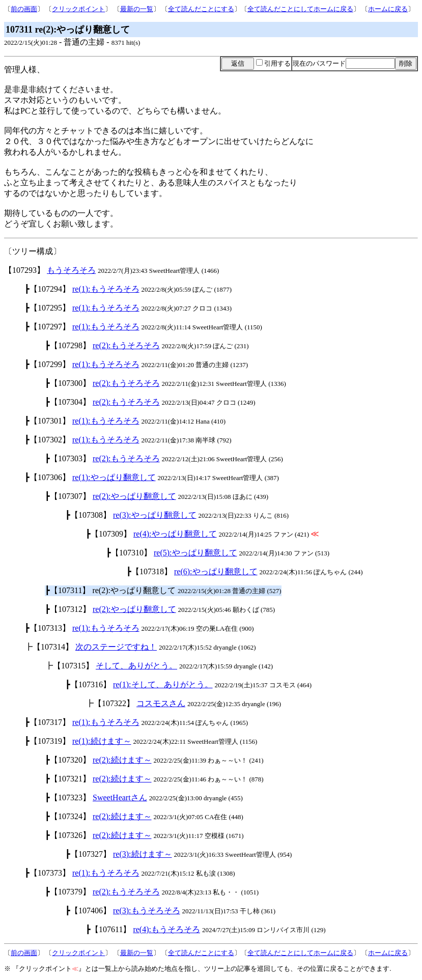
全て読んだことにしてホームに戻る (300, 9)
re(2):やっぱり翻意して (134, 496)
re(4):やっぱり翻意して (175, 534)
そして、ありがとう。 (136, 666)
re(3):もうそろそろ (147, 911)
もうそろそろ (71, 270)
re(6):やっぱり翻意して (216, 571)
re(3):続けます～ (143, 854)
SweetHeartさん (120, 797)
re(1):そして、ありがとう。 (163, 684)
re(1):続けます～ (102, 741)
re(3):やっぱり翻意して (155, 515)
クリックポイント (78, 9)
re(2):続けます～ (122, 760)
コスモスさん (161, 703)
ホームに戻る (388, 9)
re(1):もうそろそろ (106, 289)
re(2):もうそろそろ (126, 345)
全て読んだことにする (201, 9)
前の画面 (24, 9)
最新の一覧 (137, 9)
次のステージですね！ (116, 647)
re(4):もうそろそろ (166, 929)
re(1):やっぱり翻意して (114, 477)
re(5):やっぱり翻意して (195, 553)
